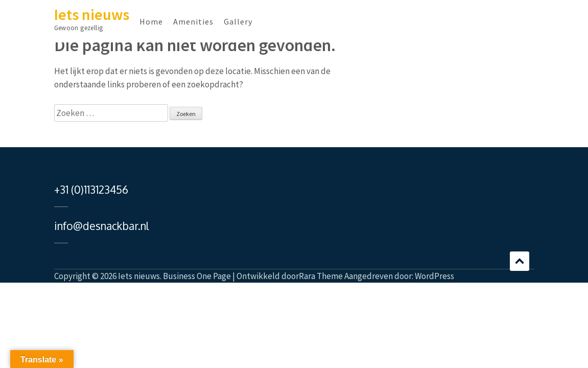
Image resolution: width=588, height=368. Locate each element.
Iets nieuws (92, 14)
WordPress (434, 276)
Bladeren (520, 261)
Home (151, 21)
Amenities (193, 21)
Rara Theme (321, 276)
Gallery (238, 21)
